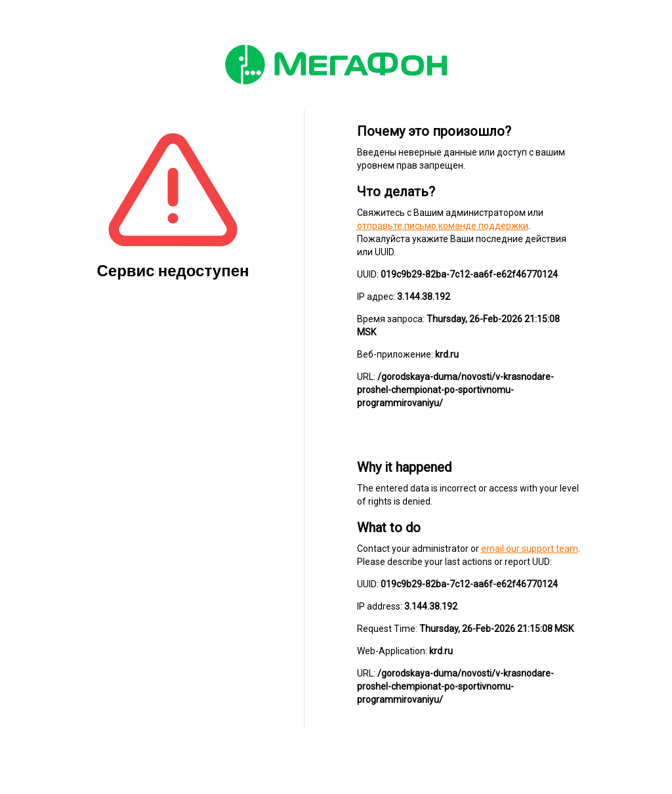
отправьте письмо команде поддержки (443, 226)
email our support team (530, 549)
